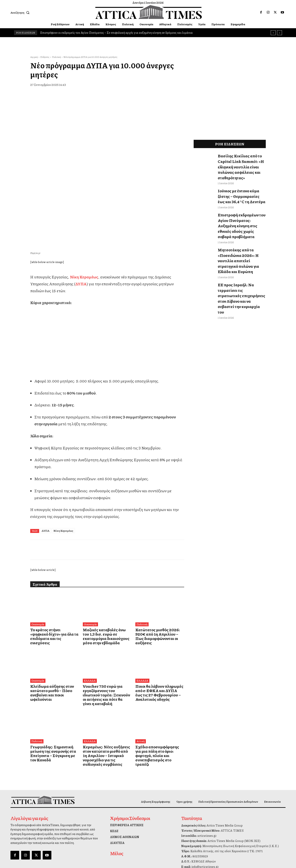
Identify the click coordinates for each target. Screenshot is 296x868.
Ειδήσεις (45, 57)
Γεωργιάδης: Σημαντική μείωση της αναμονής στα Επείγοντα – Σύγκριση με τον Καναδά (53, 671)
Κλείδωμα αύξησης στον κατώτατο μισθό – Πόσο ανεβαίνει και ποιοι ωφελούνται (54, 616)
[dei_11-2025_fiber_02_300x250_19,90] (107, 291)
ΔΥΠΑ (45, 458)
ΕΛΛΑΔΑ (89, 607)
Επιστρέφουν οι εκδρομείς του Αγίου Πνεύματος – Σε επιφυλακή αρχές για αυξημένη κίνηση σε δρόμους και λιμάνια (116, 33)
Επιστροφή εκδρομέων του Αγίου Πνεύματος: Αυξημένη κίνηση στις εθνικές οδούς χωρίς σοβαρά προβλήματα (241, 208)
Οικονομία (38, 552)
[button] (21, 12)
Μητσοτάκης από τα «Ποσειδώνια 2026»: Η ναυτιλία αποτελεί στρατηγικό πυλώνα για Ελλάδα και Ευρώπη (241, 234)
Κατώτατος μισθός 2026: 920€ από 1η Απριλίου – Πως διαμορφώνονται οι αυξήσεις (158, 561)
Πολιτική (56, 57)
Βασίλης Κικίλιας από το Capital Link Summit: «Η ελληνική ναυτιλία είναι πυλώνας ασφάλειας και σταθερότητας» (241, 162)
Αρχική (34, 57)
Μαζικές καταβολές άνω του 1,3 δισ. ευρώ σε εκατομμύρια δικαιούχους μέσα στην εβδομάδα (106, 563)
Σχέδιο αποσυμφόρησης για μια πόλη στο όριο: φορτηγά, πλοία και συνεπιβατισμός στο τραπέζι (159, 671)
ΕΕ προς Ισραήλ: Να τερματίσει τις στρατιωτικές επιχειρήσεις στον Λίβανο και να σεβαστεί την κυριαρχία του (242, 259)
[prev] (273, 33)
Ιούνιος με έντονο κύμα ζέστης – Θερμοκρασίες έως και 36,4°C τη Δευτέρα (242, 185)
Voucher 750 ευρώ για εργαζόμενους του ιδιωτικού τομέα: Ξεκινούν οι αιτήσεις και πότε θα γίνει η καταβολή (106, 618)
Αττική (140, 661)
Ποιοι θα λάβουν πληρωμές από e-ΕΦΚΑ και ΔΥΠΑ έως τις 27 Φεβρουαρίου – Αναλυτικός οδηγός (158, 618)
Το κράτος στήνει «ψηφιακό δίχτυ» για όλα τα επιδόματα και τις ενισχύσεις (53, 561)
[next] (280, 33)
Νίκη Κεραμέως (63, 458)
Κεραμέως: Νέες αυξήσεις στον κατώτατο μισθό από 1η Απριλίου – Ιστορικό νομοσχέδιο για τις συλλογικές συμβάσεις (107, 673)
